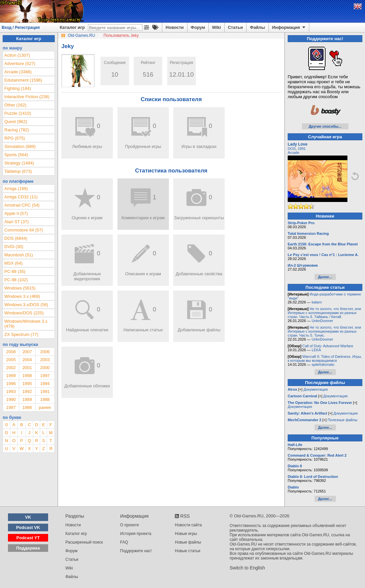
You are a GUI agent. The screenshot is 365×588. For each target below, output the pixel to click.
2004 (27, 360)
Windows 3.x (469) (22, 296)
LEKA (316, 350)
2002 (11, 368)
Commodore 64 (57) (24, 230)
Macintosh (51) (19, 255)
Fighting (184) (18, 88)
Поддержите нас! (136, 551)
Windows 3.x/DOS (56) (26, 305)
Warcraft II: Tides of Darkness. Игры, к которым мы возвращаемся (325, 359)
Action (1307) (17, 55)
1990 (11, 399)
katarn (317, 302)
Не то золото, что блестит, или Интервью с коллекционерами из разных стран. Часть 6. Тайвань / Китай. (324, 313)
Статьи (235, 27)
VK (28, 517)
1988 (45, 399)
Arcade (293, 153)
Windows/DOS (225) (24, 313)
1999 (11, 376)
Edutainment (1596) (23, 80)
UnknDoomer (322, 321)
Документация (315, 389)
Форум (198, 27)
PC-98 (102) (16, 280)
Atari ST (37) (16, 222)
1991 (45, 392)
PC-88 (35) (15, 271)
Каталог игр (72, 27)
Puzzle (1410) (18, 113)
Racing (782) (17, 130)
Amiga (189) (16, 189)
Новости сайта (188, 525)
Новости (175, 27)
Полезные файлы (342, 420)
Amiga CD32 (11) (21, 197)
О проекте (130, 525)
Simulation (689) (20, 146)
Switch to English (247, 568)
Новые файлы (188, 542)
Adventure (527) (20, 64)
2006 (45, 352)
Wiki (217, 27)
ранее (45, 407)
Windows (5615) (20, 288)
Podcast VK (28, 527)
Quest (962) (16, 122)
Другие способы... (325, 126)
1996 (11, 384)
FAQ (124, 542)
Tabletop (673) (18, 171)
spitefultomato (323, 364)
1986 (27, 407)
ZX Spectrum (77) (21, 334)
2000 (45, 368)
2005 (11, 360)
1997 (45, 376)
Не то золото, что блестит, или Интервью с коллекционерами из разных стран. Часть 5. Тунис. (324, 331)
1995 (27, 384)
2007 (27, 352)
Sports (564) (16, 155)
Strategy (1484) (19, 163)
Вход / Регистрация (21, 28)
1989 (27, 399)
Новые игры (186, 534)
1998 (27, 376)
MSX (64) (13, 263)
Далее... (325, 277)
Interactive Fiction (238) (27, 97)
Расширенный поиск (84, 542)
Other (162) (15, 105)
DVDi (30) (14, 247)
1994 (45, 384)
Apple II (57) (16, 213)
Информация (289, 28)
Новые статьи (188, 551)
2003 (45, 360)
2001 (27, 368)
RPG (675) (15, 138)
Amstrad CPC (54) (22, 205)
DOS (292, 149)
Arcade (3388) (18, 72)
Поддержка (28, 548)
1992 (27, 392)
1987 (11, 407)
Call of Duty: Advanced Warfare (328, 346)
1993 (11, 392)
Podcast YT (28, 538)
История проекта (136, 534)
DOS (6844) (16, 238)
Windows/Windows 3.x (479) (26, 324)
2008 (11, 352)
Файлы (257, 27)
